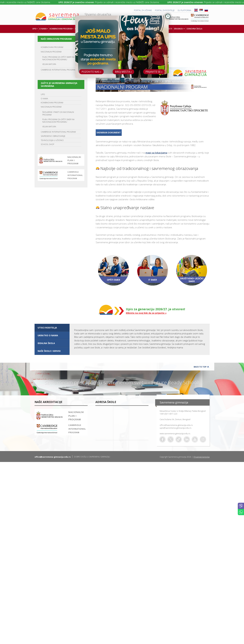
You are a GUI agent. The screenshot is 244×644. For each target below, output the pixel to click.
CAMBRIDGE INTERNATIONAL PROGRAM (58, 70)
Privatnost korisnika (202, 457)
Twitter (171, 439)
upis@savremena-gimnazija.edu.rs (175, 428)
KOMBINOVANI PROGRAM (52, 47)
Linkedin (187, 439)
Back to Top (200, 367)
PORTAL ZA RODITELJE (165, 10)
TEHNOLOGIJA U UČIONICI (52, 140)
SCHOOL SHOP (47, 144)
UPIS (43, 94)
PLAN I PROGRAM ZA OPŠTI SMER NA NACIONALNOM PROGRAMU (58, 58)
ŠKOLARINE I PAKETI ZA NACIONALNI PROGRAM (58, 113)
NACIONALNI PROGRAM (51, 52)
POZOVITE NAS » (91, 72)
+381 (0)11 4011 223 (168, 414)
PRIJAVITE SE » (154, 72)
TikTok (179, 439)
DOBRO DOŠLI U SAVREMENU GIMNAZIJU (92, 457)
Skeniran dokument (109, 132)
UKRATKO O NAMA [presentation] (48, 335)
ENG (196, 10)
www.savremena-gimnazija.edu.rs (175, 433)
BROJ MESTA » (123, 72)
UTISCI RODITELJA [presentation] (47, 328)
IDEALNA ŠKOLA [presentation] (46, 343)
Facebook (162, 439)
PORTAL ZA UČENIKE (143, 10)
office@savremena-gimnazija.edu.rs (176, 425)
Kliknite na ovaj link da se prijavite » (146, 313)
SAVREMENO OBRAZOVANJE (53, 136)
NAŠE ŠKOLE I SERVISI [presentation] (49, 351)
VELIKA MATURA (49, 64)
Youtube (195, 439)
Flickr (203, 439)
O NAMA (44, 99)
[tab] (52, 328)
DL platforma (184, 10)
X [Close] (168, 16)
